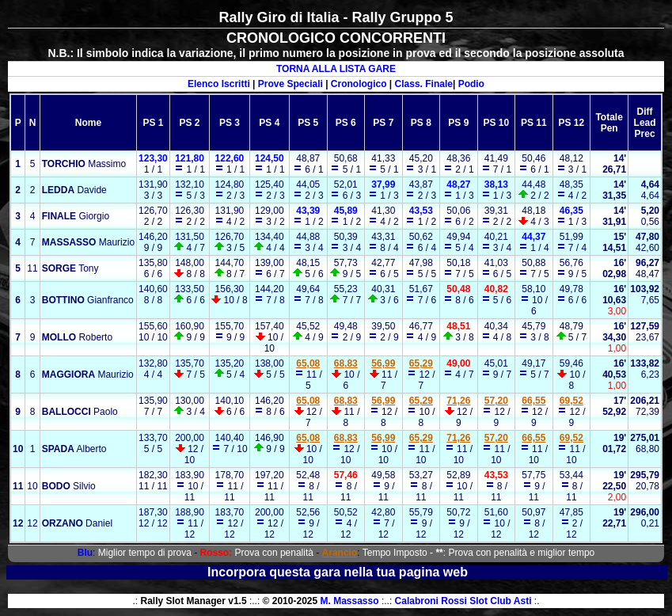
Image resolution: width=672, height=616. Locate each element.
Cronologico (359, 84)
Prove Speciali (290, 84)
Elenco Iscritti (219, 84)
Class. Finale (424, 84)
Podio (471, 84)
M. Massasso (350, 601)
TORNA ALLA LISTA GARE (336, 69)
